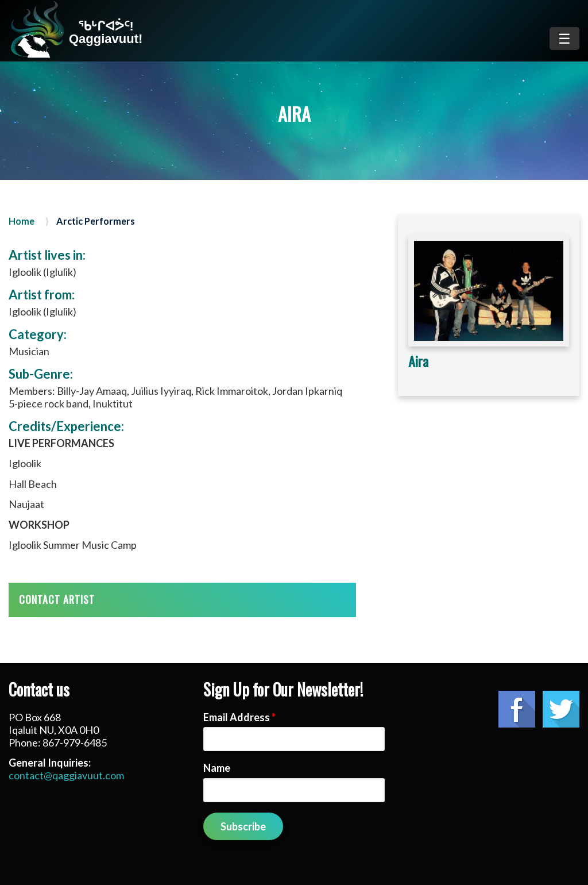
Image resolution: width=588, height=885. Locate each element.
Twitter (561, 709)
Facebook (517, 709)
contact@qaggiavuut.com (66, 775)
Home (22, 221)
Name (217, 768)
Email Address (239, 717)
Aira (418, 361)
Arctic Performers (96, 221)
